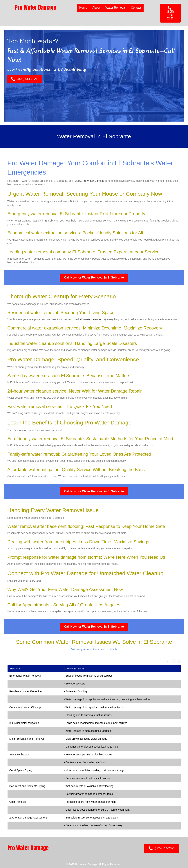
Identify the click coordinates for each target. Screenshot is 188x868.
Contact (136, 8)
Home (83, 8)
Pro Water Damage (93, 181)
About (96, 8)
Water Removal (115, 8)
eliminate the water (91, 319)
